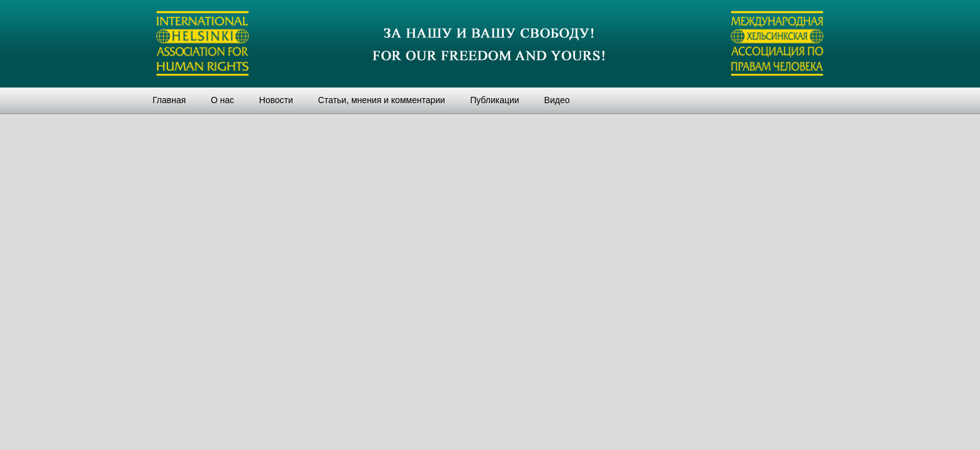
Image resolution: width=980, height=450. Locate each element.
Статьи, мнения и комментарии (382, 100)
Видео (557, 100)
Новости (276, 100)
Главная (169, 100)
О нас (222, 100)
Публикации (494, 100)
